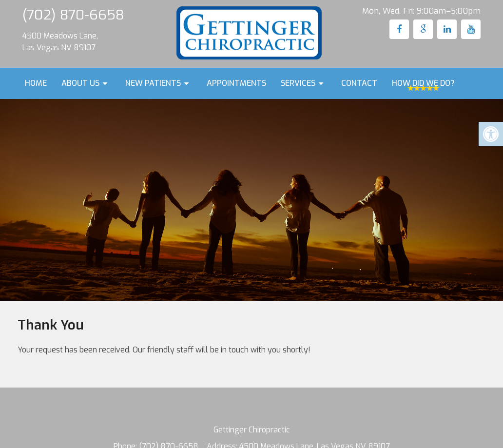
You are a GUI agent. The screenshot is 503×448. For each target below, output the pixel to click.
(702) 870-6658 (73, 15)
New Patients (153, 83)
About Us (80, 83)
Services (298, 83)
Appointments (236, 83)
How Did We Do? (423, 83)
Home (36, 83)
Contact (359, 83)
